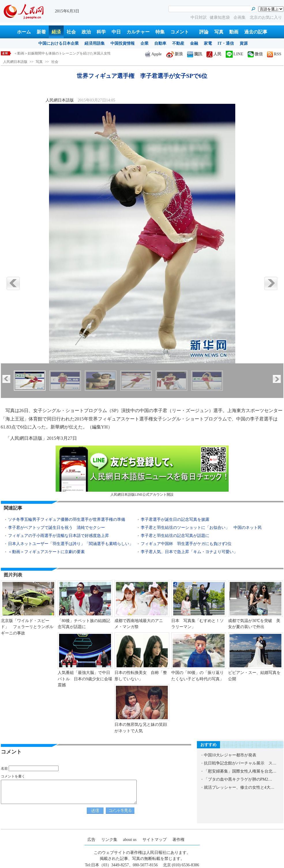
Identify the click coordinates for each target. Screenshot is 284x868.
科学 (101, 32)
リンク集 (109, 840)
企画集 (240, 17)
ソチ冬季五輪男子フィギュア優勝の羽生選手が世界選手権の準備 (67, 520)
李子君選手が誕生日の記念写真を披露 (175, 520)
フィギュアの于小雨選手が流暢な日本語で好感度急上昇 (59, 536)
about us (130, 840)
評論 (204, 32)
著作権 (178, 840)
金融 (194, 43)
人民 (214, 54)
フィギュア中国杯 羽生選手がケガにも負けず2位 (186, 544)
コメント (180, 32)
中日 (116, 32)
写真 (219, 32)
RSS (274, 54)
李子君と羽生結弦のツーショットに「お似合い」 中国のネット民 (201, 528)
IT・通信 (226, 43)
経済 (56, 32)
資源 (244, 43)
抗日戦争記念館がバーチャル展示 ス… (240, 763)
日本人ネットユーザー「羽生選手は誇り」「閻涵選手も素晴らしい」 (71, 544)
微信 (255, 54)
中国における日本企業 (59, 43)
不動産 (178, 43)
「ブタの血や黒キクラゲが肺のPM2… (238, 779)
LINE (235, 54)
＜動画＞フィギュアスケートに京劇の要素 (46, 552)
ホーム (24, 32)
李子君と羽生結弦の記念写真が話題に (175, 536)
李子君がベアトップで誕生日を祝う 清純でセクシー (57, 528)
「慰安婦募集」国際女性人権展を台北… (240, 771)
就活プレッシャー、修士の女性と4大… (239, 787)
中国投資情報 (123, 43)
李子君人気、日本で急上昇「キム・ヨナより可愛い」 (189, 552)
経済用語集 (95, 43)
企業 (144, 43)
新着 (41, 32)
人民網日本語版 (15, 62)
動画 (234, 32)
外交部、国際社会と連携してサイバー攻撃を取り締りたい (59, 53)
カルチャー (138, 32)
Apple (153, 54)
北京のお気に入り (266, 17)
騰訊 (195, 54)
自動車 (160, 43)
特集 (160, 32)
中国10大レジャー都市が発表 (230, 755)
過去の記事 (256, 32)
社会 (71, 32)
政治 (86, 32)
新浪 (174, 54)
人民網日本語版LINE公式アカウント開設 (142, 471)
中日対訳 (199, 17)
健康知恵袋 (220, 17)
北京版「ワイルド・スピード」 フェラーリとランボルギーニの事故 (27, 627)
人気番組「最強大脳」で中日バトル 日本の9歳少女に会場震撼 (85, 679)
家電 (208, 43)
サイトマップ (155, 840)
